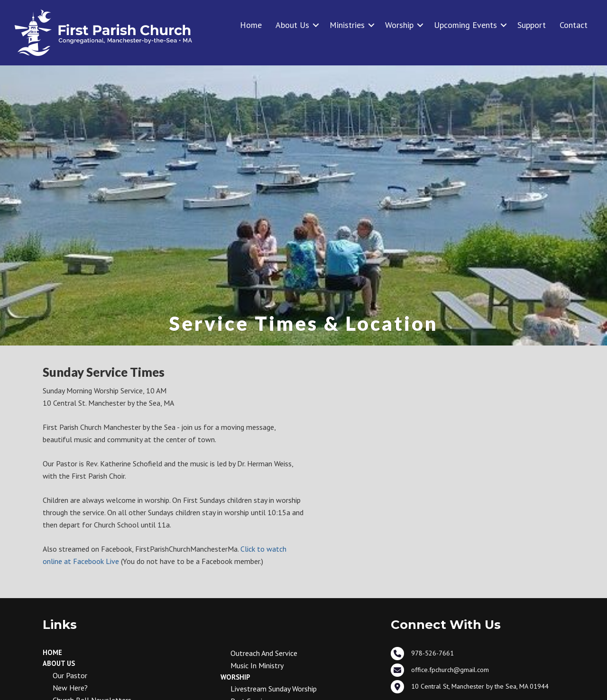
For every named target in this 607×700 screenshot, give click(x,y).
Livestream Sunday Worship (274, 689)
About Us (292, 25)
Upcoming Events (465, 25)
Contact (574, 25)
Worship (399, 25)
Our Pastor (70, 675)
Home (251, 25)
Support (532, 25)
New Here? (70, 688)
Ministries (347, 25)
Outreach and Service (264, 653)
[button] (316, 25)
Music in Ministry (257, 665)
